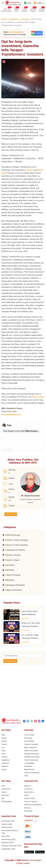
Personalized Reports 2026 (10, 832)
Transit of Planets (13, 575)
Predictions (14, 19)
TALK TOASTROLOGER (6, 10)
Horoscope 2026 (8, 821)
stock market (38, 397)
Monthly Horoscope (32, 757)
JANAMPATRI (16, 10)
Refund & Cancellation (33, 805)
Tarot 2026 (6, 836)
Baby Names (29, 769)
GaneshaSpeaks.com (11, 415)
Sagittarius (6, 760)
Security (27, 808)
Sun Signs (6, 730)
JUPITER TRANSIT (33, 10)
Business (9, 499)
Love (8, 484)
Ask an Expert (42, 10)
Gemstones (6, 789)
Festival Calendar (31, 744)
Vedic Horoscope (13, 535)
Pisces (4, 769)
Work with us (29, 792)
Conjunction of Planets (15, 550)
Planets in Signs (12, 560)
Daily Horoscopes (31, 751)
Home (4, 19)
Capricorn (5, 763)
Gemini (30, 170)
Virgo (3, 751)
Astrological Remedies (15, 585)
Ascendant (10, 565)
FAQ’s (27, 795)
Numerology (29, 741)
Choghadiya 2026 (8, 849)
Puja (3, 786)
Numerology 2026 (8, 839)
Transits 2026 (7, 824)
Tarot (26, 776)
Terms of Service (31, 802)
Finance (9, 491)
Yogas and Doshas (13, 590)
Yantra (4, 792)
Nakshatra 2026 (8, 842)
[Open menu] (3, 3)
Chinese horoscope (32, 773)
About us (28, 786)
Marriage (9, 471)
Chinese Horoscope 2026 (11, 846)
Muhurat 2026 (7, 827)
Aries (3, 735)
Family (9, 506)
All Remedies (7, 802)
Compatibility (29, 763)
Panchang (28, 738)
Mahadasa (10, 580)
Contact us (29, 789)
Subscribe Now (10, 661)
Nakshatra (10, 570)
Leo (3, 747)
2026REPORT (25, 10)
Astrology (25, 19)
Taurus (4, 738)
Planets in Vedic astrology (16, 540)
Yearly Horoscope (31, 760)
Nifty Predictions (31, 747)
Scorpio (4, 757)
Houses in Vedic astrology (17, 545)
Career (9, 478)
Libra (3, 754)
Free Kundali (29, 735)
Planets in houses (13, 555)
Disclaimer (28, 811)
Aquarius (5, 766)
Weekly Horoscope (32, 754)
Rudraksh (5, 795)
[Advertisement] (23, 692)
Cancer (4, 744)
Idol (3, 798)
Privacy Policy (30, 798)
